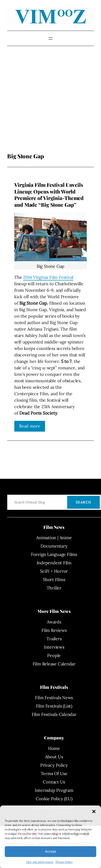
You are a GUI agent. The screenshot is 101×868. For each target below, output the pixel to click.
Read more (30, 426)
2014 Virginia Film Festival (48, 277)
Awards (54, 622)
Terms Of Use (54, 774)
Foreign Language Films (54, 554)
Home (54, 748)
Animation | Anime (54, 538)
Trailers (54, 639)
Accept (50, 851)
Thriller (54, 588)
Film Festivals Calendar (54, 714)
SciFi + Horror (54, 571)
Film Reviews (54, 630)
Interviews (54, 647)
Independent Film (54, 563)
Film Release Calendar (54, 664)
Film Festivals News (54, 698)
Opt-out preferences (40, 862)
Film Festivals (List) (54, 706)
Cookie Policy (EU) (54, 799)
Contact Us (54, 782)
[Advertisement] (45, 103)
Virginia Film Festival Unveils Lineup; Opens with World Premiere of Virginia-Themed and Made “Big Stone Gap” (49, 195)
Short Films (54, 580)
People (54, 655)
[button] (94, 811)
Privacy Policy (64, 862)
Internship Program (54, 790)
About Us (54, 757)
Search (83, 502)
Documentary (54, 546)
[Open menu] (50, 38)
